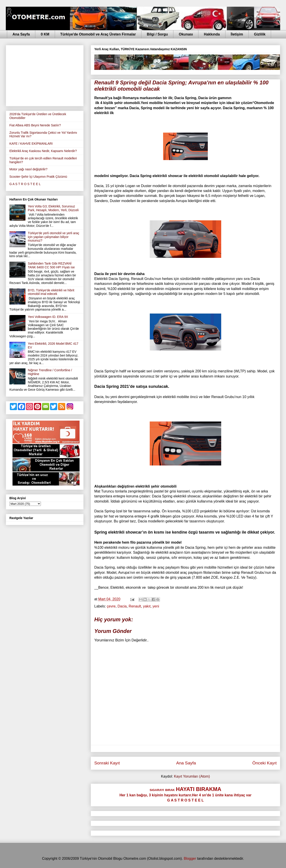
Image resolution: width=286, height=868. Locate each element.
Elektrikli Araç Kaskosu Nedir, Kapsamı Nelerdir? (43, 151)
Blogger (190, 859)
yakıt (147, 606)
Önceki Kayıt (264, 763)
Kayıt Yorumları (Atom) (192, 776)
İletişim (237, 34)
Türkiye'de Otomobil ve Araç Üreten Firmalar (98, 34)
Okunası (186, 34)
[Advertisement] (45, 75)
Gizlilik (260, 34)
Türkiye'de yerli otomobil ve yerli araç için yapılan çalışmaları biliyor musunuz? (54, 237)
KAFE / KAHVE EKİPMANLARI (31, 144)
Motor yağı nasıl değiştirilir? (28, 169)
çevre (111, 606)
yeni (156, 606)
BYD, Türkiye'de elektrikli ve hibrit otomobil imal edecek (51, 292)
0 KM (45, 34)
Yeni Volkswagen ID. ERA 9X (48, 317)
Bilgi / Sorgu (157, 34)
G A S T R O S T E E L (25, 184)
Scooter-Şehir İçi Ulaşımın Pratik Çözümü (38, 177)
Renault (135, 606)
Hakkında (212, 34)
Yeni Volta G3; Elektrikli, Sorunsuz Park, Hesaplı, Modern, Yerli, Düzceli (53, 208)
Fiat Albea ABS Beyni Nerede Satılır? (35, 125)
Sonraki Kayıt (107, 763)
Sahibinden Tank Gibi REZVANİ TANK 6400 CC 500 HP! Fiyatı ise (51, 265)
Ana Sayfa (21, 34)
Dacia (122, 606)
